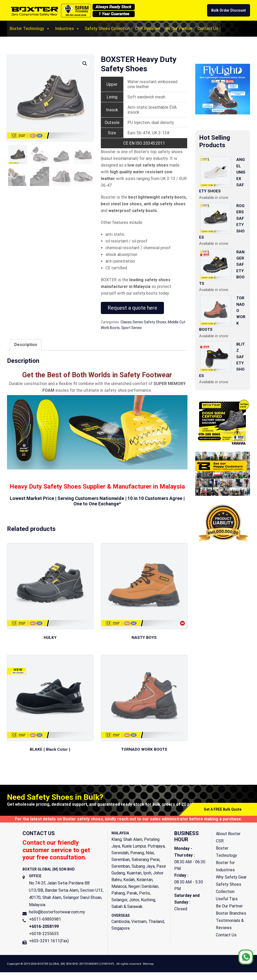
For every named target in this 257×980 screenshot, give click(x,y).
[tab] (26, 345)
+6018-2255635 (44, 935)
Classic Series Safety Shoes (143, 322)
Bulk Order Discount (229, 10)
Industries (67, 29)
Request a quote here (132, 308)
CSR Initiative (148, 29)
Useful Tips (227, 900)
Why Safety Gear (231, 878)
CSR (220, 842)
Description (26, 345)
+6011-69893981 (45, 920)
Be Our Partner (179, 29)
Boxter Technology (30, 29)
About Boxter (228, 835)
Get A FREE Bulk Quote (223, 810)
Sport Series (131, 328)
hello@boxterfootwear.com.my (57, 913)
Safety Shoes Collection (107, 29)
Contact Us (208, 29)
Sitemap (148, 965)
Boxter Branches (231, 914)
